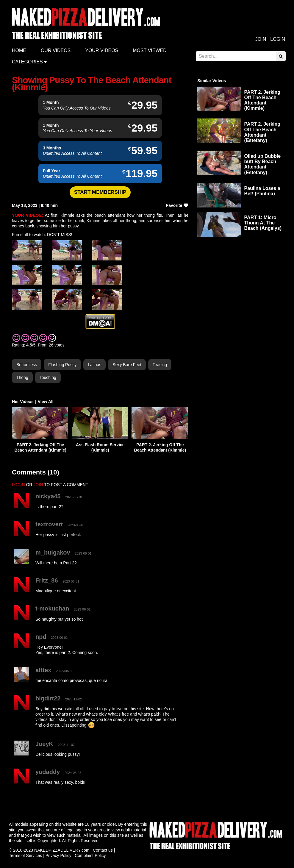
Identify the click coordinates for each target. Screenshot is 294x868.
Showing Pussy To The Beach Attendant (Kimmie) (92, 83)
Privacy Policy (58, 855)
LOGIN (18, 485)
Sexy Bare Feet (127, 365)
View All (46, 402)
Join (261, 39)
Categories (27, 62)
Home (19, 50)
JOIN (38, 485)
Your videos (102, 50)
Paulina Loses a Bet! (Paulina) (262, 191)
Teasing (160, 365)
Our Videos (56, 50)
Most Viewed (150, 50)
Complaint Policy (90, 855)
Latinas (94, 365)
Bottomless (27, 365)
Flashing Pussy (62, 365)
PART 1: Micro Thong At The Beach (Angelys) (263, 223)
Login (278, 39)
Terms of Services (25, 855)
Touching (48, 377)
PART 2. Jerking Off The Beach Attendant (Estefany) (262, 132)
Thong (22, 377)
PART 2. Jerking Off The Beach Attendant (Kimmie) (262, 100)
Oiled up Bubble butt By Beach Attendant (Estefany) (263, 164)
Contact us (103, 850)
